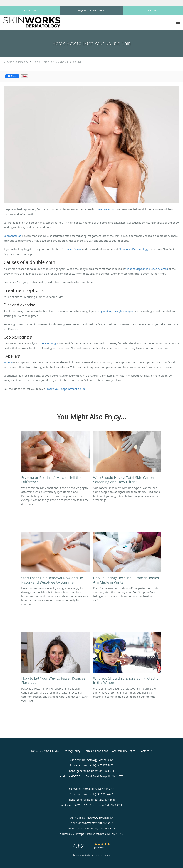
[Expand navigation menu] (178, 22)
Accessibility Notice (124, 751)
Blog (35, 62)
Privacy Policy (72, 751)
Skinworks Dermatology (16, 62)
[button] (91, 11)
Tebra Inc (55, 751)
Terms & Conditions (96, 751)
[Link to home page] (31, 22)
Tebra (107, 855)
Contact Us (146, 751)
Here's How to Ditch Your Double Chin (62, 62)
